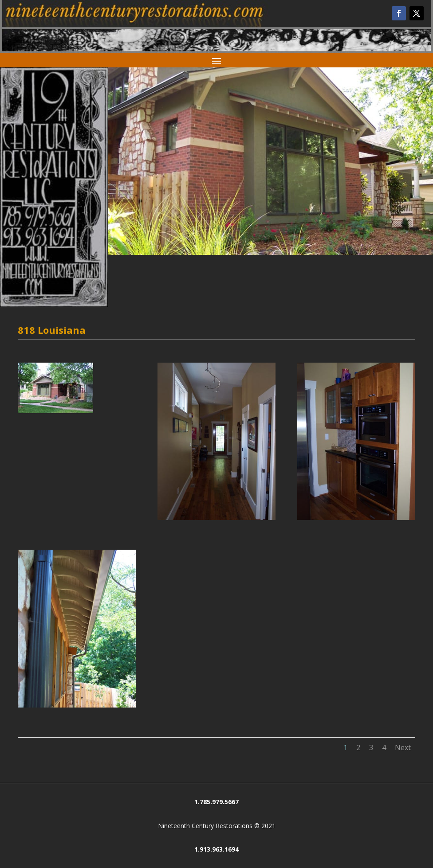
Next (403, 747)
